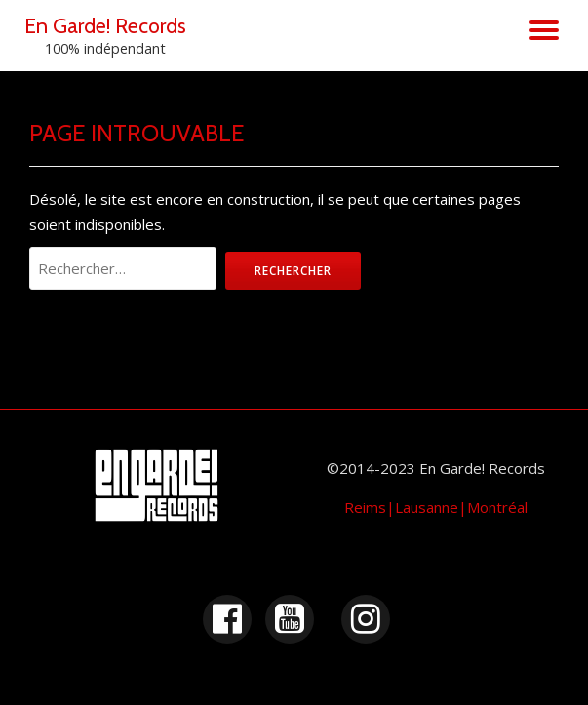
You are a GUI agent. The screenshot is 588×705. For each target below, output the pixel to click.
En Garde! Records (105, 25)
